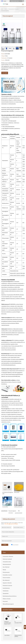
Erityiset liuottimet (6, 578)
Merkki (3, 54)
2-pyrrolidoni (7, 635)
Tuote (6, 9)
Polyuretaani (5, 601)
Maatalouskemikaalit (7, 564)
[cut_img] (3, 48)
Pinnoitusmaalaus (6, 572)
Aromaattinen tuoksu (7, 562)
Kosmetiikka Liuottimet (7, 575)
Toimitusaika (4, 58)
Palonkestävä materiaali (7, 586)
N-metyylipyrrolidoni (18, 622)
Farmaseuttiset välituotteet (14, 9)
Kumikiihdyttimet (6, 588)
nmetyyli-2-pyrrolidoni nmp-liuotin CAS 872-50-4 (8, 623)
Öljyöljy (4, 570)
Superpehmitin (6, 593)
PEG (19, 511)
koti (2, 9)
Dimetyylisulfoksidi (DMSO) (18, 636)
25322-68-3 (11, 513)
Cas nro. (3, 60)
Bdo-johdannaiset (6, 580)
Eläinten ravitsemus (7, 599)
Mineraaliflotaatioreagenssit (8, 604)
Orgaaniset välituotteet (7, 583)
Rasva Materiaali (6, 567)
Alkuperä (3, 56)
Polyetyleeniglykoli (12, 511)
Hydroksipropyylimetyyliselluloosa (10, 596)
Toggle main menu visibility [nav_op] (23, 4)
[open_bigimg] (12, 33)
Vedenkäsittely (6, 591)
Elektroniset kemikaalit (7, 559)
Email (5, 73)
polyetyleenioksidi (19, 513)
